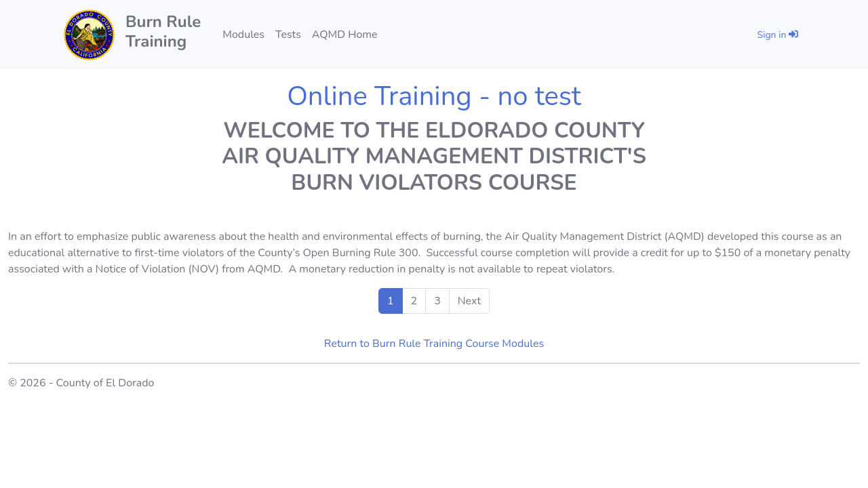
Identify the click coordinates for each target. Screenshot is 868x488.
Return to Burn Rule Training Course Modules (434, 344)
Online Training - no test (434, 96)
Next (469, 301)
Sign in (778, 35)
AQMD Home (345, 35)
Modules (243, 35)
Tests (288, 35)
